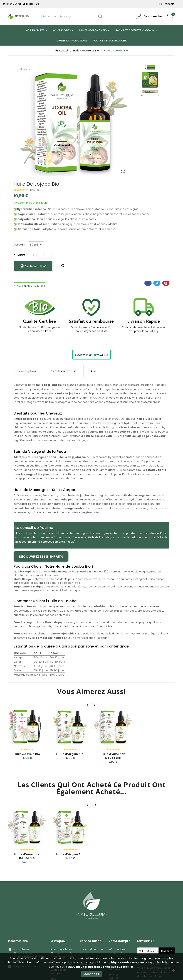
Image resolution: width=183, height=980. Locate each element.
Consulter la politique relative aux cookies (103, 967)
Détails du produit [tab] (63, 371)
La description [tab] (26, 371)
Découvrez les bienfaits (41, 556)
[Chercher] (66, 16)
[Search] (100, 16)
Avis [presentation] (94, 371)
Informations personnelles (117, 951)
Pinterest (166, 283)
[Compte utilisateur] (149, 16)
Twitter (157, 283)
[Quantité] (33, 255)
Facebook (148, 283)
